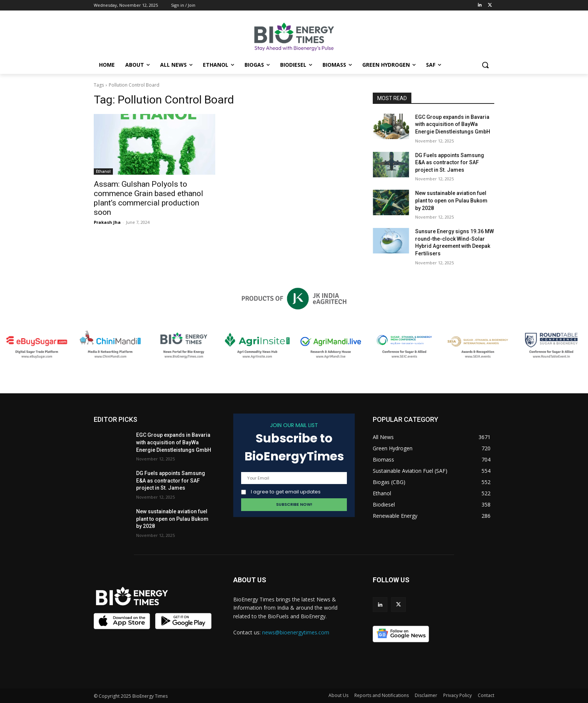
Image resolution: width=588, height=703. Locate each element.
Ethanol (103, 171)
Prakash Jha (107, 222)
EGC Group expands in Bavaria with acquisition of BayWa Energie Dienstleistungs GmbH (453, 124)
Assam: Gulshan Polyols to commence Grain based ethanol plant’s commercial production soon (148, 198)
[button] (485, 65)
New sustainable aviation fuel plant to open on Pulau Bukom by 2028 (451, 200)
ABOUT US (250, 580)
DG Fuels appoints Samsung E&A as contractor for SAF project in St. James (450, 163)
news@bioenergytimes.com (296, 632)
